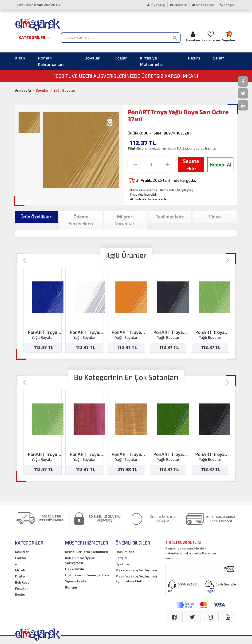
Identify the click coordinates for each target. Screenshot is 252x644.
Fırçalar (120, 58)
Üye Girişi (156, 5)
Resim (194, 58)
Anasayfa (23, 90)
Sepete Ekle (191, 165)
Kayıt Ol (178, 5)
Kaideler (22, 552)
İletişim (227, 5)
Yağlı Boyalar (64, 90)
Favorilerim (211, 37)
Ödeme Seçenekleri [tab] (81, 220)
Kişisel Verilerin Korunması (87, 552)
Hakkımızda (75, 569)
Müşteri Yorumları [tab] (125, 220)
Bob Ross (22, 582)
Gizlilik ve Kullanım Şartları (87, 575)
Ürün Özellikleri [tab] (37, 217)
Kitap (20, 58)
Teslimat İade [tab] (170, 217)
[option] (43, 310)
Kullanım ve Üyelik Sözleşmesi (80, 560)
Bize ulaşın (39, 5)
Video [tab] (215, 217)
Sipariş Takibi (203, 5)
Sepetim (228, 37)
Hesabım (193, 37)
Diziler (20, 576)
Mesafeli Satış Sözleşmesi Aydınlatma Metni (136, 579)
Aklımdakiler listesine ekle (147, 199)
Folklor (21, 558)
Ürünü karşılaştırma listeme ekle (151, 190)
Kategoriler (34, 37)
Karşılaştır (184, 190)
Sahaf (219, 58)
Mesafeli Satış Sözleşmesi (136, 570)
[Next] (228, 260)
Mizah (20, 570)
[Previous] (24, 260)
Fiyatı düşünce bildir (143, 194)
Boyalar (92, 58)
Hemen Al (220, 164)
